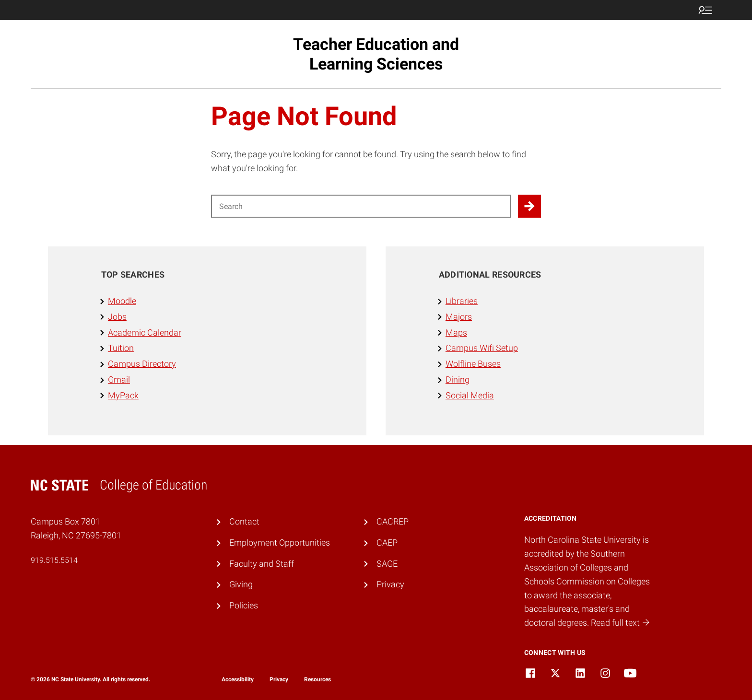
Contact (244, 521)
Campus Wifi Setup (482, 348)
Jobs (117, 317)
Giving (241, 584)
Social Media (470, 395)
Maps (456, 332)
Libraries (462, 301)
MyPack (123, 395)
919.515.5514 (54, 560)
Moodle (122, 301)
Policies (244, 605)
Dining (458, 379)
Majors (459, 317)
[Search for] (361, 206)
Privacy (390, 584)
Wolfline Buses (473, 364)
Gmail (119, 379)
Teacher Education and (376, 54)
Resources (317, 679)
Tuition (121, 348)
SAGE (387, 564)
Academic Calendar (145, 332)
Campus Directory (142, 364)
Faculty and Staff (262, 564)
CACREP (393, 521)
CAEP (387, 542)
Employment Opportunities (280, 542)
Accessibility (238, 679)
